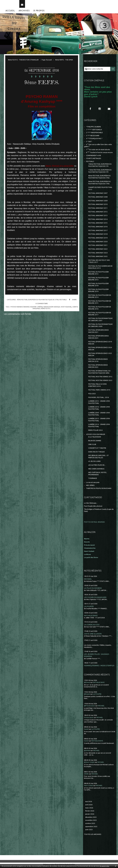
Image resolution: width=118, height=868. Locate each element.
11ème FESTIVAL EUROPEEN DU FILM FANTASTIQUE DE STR (100, 172)
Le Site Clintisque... (91, 504)
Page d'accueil (47, 61)
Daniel (86, 731)
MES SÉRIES (90, 487)
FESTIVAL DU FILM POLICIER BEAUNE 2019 (98, 292)
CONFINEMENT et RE (94, 157)
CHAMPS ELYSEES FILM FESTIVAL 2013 (100, 190)
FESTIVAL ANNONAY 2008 (98, 198)
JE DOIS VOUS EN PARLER (96, 436)
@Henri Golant (89, 764)
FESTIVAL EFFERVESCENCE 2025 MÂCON (100, 356)
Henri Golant (89, 553)
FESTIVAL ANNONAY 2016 (98, 228)
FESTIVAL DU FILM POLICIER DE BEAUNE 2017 (100, 315)
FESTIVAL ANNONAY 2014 (98, 221)
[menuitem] (10, 12)
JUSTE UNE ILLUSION (93, 635)
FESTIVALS (63, 301)
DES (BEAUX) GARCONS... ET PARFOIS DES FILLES (99, 458)
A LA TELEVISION (95, 438)
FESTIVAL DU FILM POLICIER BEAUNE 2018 (98, 286)
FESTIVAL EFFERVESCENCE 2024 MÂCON (100, 350)
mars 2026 (89, 809)
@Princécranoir (89, 707)
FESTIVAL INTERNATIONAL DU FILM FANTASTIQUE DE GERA (99, 373)
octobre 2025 (90, 825)
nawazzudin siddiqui (52, 308)
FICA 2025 (92, 395)
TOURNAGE (93, 480)
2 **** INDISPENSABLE (94, 134)
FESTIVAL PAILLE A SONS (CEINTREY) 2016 (97, 387)
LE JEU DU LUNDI (94, 463)
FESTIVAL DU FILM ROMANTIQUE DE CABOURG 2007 (100, 321)
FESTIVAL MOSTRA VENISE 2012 (100, 378)
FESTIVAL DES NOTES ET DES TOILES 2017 (99, 263)
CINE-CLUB (92, 446)
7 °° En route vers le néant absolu (98, 151)
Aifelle (86, 775)
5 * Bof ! (89, 143)
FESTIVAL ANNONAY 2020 (98, 243)
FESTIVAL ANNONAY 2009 (98, 202)
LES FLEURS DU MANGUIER (95, 599)
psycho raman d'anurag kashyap (23, 308)
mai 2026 (89, 803)
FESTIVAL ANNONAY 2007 (98, 195)
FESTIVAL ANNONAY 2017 (98, 232)
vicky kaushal (66, 308)
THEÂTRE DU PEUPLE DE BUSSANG (99, 490)
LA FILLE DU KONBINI (93, 590)
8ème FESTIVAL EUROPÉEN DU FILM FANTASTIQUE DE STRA (99, 178)
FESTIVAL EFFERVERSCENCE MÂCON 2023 (98, 338)
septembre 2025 (91, 828)
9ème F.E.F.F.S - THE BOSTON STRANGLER (23, 61)
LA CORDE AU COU (92, 626)
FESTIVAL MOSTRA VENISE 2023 (100, 382)
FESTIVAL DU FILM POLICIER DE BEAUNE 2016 (100, 309)
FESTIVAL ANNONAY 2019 (98, 239)
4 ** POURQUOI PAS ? (94, 140)
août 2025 (89, 831)
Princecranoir (89, 719)
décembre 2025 (91, 819)
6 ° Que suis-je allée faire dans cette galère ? (98, 147)
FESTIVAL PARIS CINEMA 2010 (99, 391)
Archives (24, 12)
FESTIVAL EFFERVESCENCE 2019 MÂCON (100, 344)
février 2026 (90, 812)
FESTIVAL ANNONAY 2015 (98, 224)
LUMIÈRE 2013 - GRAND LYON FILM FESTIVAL (99, 421)
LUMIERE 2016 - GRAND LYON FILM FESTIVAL (99, 409)
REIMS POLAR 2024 (95, 432)
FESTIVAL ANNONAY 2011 (98, 210)
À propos (39, 12)
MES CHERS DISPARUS (96, 470)
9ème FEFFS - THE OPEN (64, 61)
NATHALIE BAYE (91, 617)
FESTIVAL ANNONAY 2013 (98, 217)
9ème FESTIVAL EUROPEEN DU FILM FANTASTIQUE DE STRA (38, 301)
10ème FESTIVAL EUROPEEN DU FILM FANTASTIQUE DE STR (100, 167)
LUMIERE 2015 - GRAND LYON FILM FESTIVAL (99, 404)
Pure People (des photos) (93, 508)
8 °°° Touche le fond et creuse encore (99, 154)
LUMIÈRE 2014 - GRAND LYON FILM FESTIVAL (99, 427)
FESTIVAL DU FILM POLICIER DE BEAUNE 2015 (100, 303)
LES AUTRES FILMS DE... (97, 467)
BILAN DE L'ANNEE (95, 442)
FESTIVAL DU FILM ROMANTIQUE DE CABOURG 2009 (100, 327)
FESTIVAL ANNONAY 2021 (98, 247)
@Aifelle (87, 752)
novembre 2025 (91, 822)
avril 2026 (89, 806)
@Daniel (87, 684)
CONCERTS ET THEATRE (97, 450)
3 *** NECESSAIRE (93, 137)
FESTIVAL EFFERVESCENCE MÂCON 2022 (98, 368)
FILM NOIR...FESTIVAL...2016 (99, 399)
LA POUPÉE (89, 608)
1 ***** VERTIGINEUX (94, 131)
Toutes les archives (93, 836)
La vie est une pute (93, 484)
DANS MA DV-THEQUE (96, 453)
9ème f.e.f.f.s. (46, 310)
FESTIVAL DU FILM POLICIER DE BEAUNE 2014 (100, 298)
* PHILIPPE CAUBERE (93, 128)
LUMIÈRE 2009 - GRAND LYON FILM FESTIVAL (99, 415)
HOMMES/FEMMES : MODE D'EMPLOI (99, 667)
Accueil (10, 12)
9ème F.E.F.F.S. (42, 83)
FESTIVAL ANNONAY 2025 (98, 258)
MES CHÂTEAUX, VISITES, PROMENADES (97, 475)
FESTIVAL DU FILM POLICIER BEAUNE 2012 (98, 274)
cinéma (40, 308)
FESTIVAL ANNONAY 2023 (98, 250)
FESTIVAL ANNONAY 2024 (98, 254)
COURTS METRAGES (94, 160)
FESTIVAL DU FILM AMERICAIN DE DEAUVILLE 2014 (100, 268)
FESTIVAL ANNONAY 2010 (98, 206)
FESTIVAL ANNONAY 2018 (98, 236)
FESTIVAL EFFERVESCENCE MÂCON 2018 (98, 362)
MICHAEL (88, 581)
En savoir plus (104, 866)
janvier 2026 (90, 815)
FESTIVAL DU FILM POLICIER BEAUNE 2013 (98, 280)
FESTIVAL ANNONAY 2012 (98, 213)
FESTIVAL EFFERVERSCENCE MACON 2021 (98, 333)
